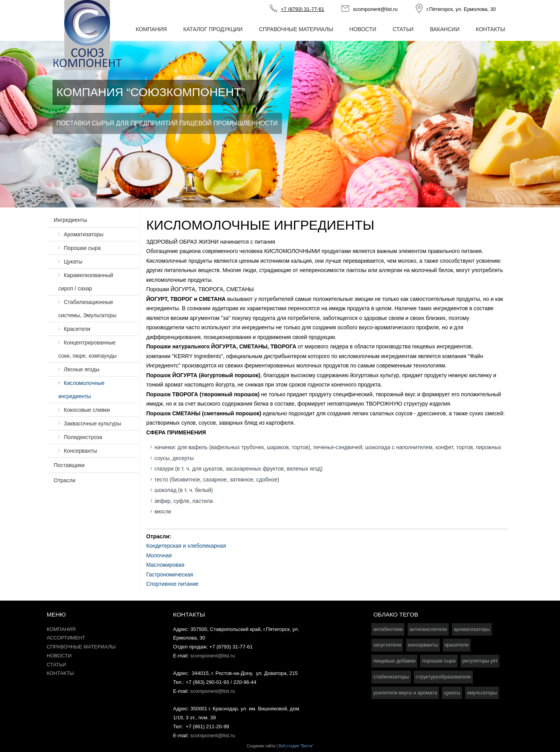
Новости (363, 29)
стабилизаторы (391, 677)
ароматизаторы (472, 629)
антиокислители (428, 629)
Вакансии (444, 29)
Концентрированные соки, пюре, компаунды (87, 349)
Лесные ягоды (82, 369)
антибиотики (388, 629)
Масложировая (165, 565)
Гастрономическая (170, 575)
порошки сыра (439, 661)
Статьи (403, 29)
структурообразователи (443, 677)
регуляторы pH (480, 661)
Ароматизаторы (84, 234)
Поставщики (69, 465)
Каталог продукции (213, 29)
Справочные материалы (296, 29)
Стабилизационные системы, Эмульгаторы (87, 309)
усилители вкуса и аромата (405, 693)
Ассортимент (66, 638)
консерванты (423, 645)
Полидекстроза (83, 437)
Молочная (159, 555)
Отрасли (65, 480)
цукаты (452, 693)
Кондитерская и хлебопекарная (186, 546)
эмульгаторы (482, 693)
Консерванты (80, 451)
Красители (77, 329)
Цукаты (73, 262)
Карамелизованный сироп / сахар (86, 282)
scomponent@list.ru (375, 9)
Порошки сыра (82, 248)
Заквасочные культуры (92, 423)
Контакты (490, 29)
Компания (151, 29)
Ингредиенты (70, 220)
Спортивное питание (172, 584)
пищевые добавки (394, 661)
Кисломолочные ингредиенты (81, 390)
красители (457, 645)
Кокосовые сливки (87, 410)
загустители (387, 645)
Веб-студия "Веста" (296, 746)
